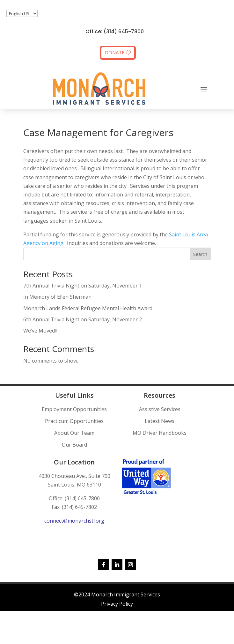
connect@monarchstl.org (74, 521)
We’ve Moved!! (40, 331)
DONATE (115, 52)
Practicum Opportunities (74, 421)
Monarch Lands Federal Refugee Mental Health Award (88, 308)
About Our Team (74, 433)
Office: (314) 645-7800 (115, 31)
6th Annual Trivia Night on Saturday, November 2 (83, 319)
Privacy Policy (117, 604)
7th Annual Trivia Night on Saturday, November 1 (83, 286)
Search (200, 254)
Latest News (160, 421)
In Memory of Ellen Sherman (57, 297)
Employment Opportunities (74, 409)
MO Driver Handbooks (160, 433)
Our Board (74, 445)
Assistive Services (160, 409)
